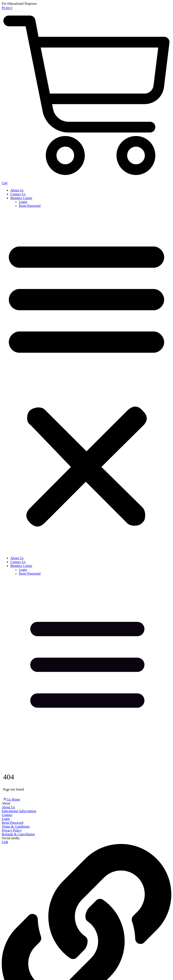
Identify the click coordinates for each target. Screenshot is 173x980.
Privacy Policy (12, 830)
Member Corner (21, 198)
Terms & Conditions (16, 826)
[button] (86, 382)
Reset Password (30, 206)
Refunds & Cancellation (18, 834)
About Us (17, 190)
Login (23, 202)
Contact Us (18, 194)
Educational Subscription (19, 811)
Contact (7, 815)
